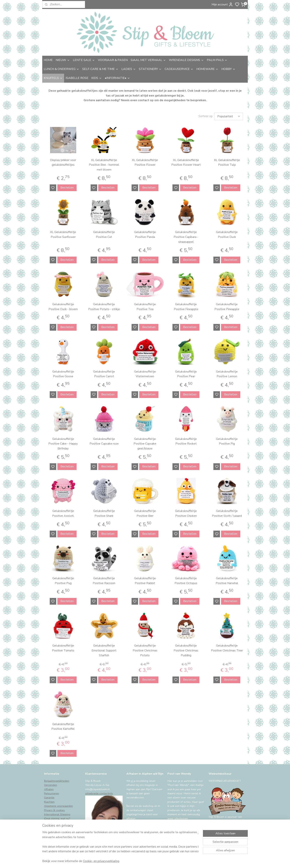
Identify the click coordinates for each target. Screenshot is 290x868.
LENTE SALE (84, 60)
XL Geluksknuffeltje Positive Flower (145, 163)
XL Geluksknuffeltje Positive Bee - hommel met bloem (104, 165)
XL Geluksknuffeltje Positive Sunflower (63, 235)
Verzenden (51, 785)
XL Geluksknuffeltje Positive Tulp (227, 163)
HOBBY (228, 69)
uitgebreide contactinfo (99, 793)
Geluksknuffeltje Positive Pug (63, 581)
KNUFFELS (53, 78)
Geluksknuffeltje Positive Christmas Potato (145, 650)
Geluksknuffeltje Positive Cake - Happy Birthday (63, 444)
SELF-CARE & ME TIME (100, 69)
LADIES (129, 69)
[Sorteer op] (229, 116)
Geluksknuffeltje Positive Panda (145, 235)
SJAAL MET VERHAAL (148, 60)
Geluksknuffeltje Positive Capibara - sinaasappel (186, 237)
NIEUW (63, 60)
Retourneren (52, 793)
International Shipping (57, 814)
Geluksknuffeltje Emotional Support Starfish (104, 650)
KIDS (97, 78)
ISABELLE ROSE (77, 78)
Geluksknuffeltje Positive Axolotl (63, 513)
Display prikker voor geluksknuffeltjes (63, 163)
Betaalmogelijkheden (57, 781)
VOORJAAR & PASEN (113, 60)
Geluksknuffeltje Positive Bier (145, 513)
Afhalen (49, 789)
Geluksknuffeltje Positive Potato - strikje (104, 307)
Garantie (49, 798)
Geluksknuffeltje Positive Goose (63, 374)
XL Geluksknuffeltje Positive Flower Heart (186, 163)
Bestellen (67, 188)
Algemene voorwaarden (58, 806)
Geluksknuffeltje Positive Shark (104, 513)
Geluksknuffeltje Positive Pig (227, 441)
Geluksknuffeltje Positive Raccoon (104, 581)
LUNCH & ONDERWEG (61, 69)
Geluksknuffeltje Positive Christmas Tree (227, 648)
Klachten (49, 802)
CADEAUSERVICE (179, 69)
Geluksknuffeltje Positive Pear (186, 374)
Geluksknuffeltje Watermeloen (145, 374)
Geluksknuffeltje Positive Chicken (186, 513)
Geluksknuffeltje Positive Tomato (63, 648)
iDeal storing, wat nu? (57, 819)
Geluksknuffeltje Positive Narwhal (227, 581)
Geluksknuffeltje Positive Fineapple (186, 307)
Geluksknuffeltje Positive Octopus (186, 581)
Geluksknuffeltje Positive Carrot (104, 374)
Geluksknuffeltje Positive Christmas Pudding (186, 650)
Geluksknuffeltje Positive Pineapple (227, 307)
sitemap (165, 861)
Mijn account (222, 4)
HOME (48, 60)
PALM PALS (217, 60)
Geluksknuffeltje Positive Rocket (186, 441)
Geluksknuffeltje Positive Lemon (227, 374)
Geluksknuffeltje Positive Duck (227, 235)
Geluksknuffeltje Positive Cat (104, 235)
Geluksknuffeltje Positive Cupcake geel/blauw (145, 444)
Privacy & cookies (54, 810)
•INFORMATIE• (117, 78)
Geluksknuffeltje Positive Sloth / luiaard (227, 513)
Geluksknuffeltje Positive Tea (145, 307)
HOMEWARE (207, 69)
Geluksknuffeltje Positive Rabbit (145, 581)
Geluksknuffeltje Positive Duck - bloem (63, 307)
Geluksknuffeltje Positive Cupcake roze (104, 441)
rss (172, 861)
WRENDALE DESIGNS (186, 60)
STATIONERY (150, 69)
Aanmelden (178, 828)
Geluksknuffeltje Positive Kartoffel (63, 727)
